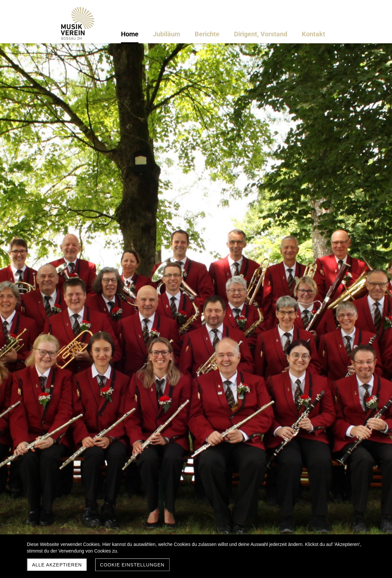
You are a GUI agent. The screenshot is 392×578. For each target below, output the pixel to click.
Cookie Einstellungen (132, 565)
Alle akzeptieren (57, 565)
